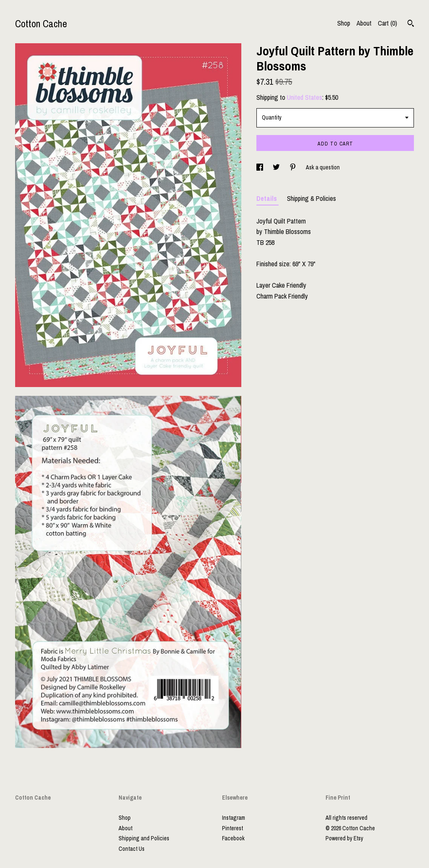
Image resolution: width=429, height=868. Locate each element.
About (364, 23)
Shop (344, 23)
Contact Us (132, 849)
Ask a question (323, 167)
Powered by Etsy (344, 838)
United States (305, 97)
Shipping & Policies (311, 198)
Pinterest (233, 828)
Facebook (233, 838)
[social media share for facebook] (260, 167)
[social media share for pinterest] (293, 167)
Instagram (234, 818)
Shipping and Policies (144, 838)
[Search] (411, 24)
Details (267, 198)
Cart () (388, 23)
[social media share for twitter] (277, 167)
